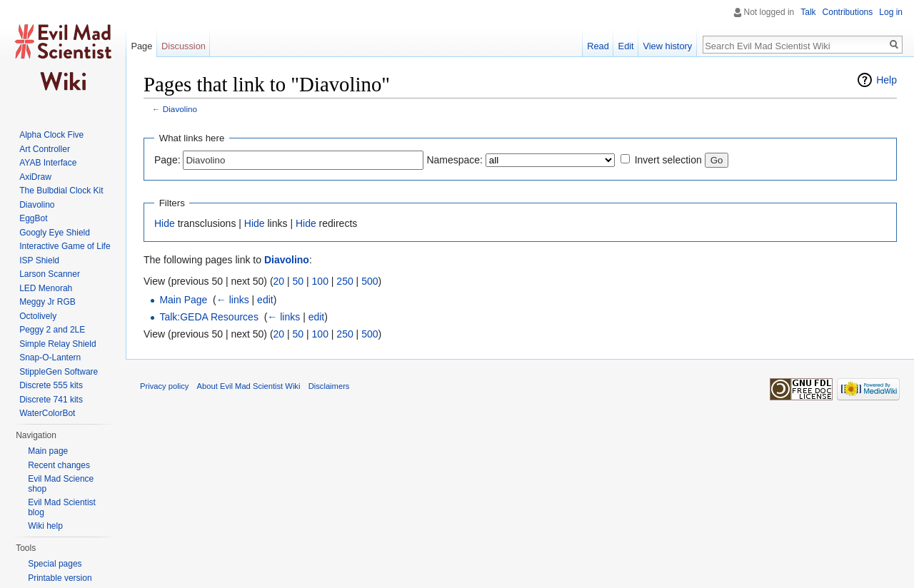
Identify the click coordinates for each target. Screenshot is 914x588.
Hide (165, 223)
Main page (48, 451)
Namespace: (455, 160)
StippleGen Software (59, 372)
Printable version (60, 578)
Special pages (55, 564)
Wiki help (45, 526)
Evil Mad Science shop (61, 484)
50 (298, 281)
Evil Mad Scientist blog (62, 507)
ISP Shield (39, 260)
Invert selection (668, 160)
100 (320, 281)
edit (265, 300)
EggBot (33, 218)
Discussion (184, 46)
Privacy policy (164, 386)
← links (233, 300)
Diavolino (180, 109)
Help (887, 80)
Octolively (38, 316)
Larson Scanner (50, 274)
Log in (891, 12)
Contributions (848, 12)
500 (370, 281)
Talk (808, 12)
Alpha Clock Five (51, 135)
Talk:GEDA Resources (209, 317)
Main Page (183, 300)
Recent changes (59, 465)
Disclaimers (329, 386)
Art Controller (45, 149)
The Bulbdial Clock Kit (61, 191)
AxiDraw (35, 177)
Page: (167, 160)
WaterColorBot (47, 413)
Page (141, 46)
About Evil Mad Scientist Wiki (249, 386)
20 (279, 281)
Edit (626, 46)
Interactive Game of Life (65, 246)
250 (345, 281)
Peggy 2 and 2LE (52, 330)
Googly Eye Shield (55, 233)
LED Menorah (46, 288)
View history (667, 46)
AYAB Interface (48, 163)
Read (598, 46)
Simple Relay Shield (57, 344)
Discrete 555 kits (51, 385)
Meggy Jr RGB (47, 302)
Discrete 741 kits (51, 400)
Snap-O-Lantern (50, 358)
